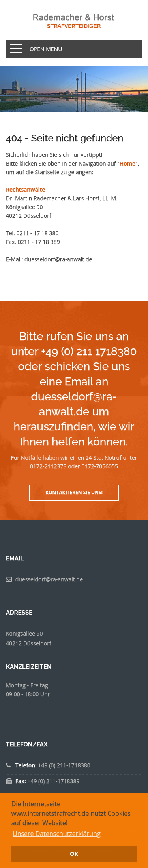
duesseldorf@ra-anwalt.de (58, 259)
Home (128, 163)
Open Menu (46, 49)
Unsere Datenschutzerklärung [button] (57, 834)
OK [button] (74, 854)
